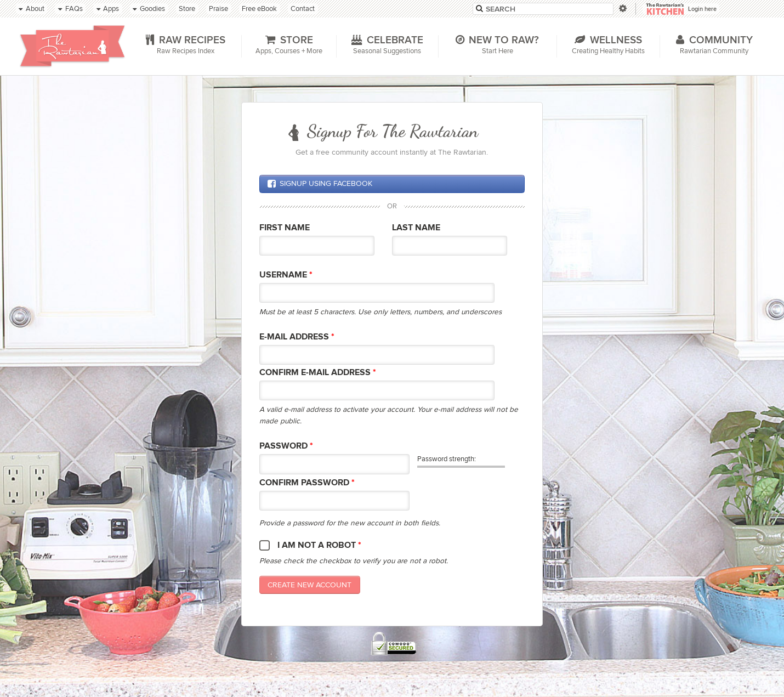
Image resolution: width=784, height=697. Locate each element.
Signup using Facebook (320, 184)
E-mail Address (297, 337)
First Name (285, 228)
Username (286, 275)
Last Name (416, 228)
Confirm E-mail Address (318, 373)
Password (286, 446)
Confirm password (307, 483)
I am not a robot (319, 545)
